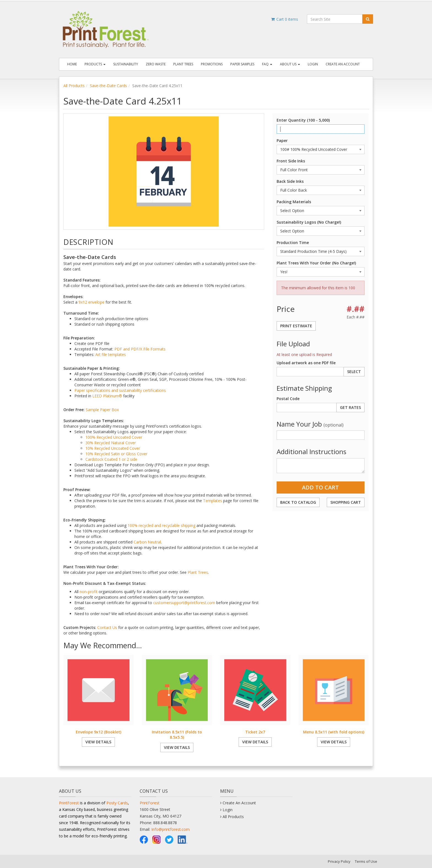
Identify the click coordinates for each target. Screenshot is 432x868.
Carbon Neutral (147, 542)
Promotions (212, 64)
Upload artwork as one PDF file (306, 363)
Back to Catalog (298, 502)
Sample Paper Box (102, 410)
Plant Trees (183, 64)
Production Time (293, 243)
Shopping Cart (346, 502)
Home (72, 64)
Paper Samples (242, 64)
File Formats (154, 349)
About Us (290, 64)
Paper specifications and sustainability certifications (120, 390)
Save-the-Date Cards (108, 86)
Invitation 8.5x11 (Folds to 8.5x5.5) (177, 735)
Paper (282, 140)
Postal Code (288, 399)
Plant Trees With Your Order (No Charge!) (316, 263)
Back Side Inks (290, 181)
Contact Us (107, 627)
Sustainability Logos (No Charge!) (309, 222)
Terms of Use (366, 861)
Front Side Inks (291, 161)
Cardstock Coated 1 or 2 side (111, 459)
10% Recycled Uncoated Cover (113, 448)
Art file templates (111, 354)
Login (313, 64)
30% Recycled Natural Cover (111, 443)
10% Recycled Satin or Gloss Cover (116, 454)
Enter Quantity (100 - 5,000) (303, 120)
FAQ (267, 64)
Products (95, 64)
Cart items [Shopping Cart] (284, 19)
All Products (74, 86)
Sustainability (126, 64)
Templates (213, 501)
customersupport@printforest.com (184, 603)
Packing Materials (294, 202)
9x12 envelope (91, 302)
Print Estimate (296, 326)
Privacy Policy (339, 861)
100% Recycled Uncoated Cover (114, 437)
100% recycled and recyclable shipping (161, 525)
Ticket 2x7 (255, 732)
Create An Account (343, 64)
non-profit (89, 592)
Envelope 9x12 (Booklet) (98, 732)
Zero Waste (156, 64)
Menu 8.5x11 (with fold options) (334, 732)
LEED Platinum (106, 396)
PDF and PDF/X (128, 349)
